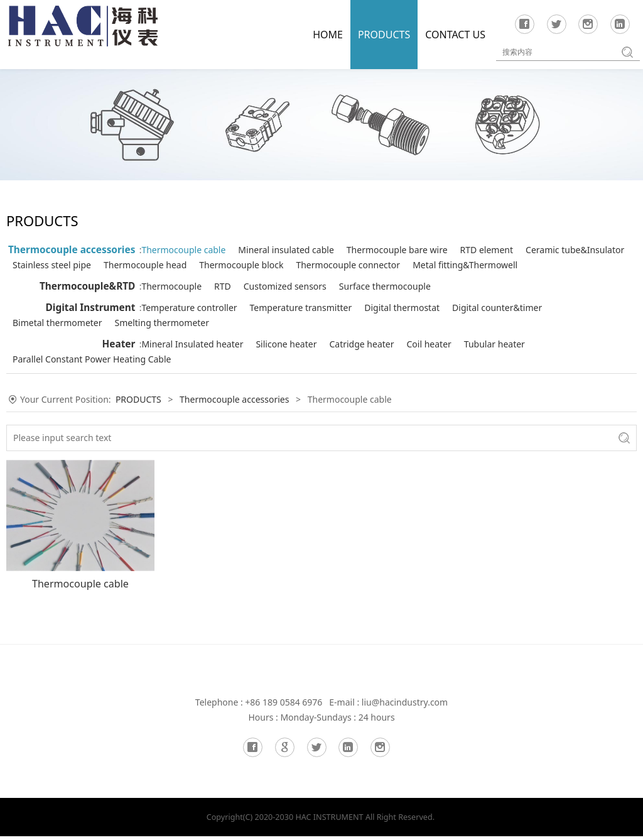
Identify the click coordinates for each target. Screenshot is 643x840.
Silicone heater (297, 359)
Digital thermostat (413, 323)
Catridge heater (372, 359)
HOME (328, 35)
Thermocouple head (396, 265)
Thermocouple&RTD (87, 301)
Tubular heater (505, 359)
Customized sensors (296, 301)
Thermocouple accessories (72, 250)
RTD (233, 301)
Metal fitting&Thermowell (321, 280)
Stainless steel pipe (303, 265)
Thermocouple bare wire (408, 250)
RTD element (497, 250)
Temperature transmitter (312, 323)
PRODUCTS (384, 35)
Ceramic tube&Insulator (201, 265)
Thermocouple (182, 301)
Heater (118, 359)
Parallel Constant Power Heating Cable (231, 374)
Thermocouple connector (204, 280)
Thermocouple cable (194, 250)
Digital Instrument (91, 323)
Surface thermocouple (396, 301)
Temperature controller (200, 323)
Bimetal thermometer (197, 338)
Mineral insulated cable (296, 250)
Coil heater (440, 359)
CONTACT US (455, 35)
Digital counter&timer (508, 323)
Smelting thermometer (302, 338)
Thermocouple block (492, 265)
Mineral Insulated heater (203, 359)
